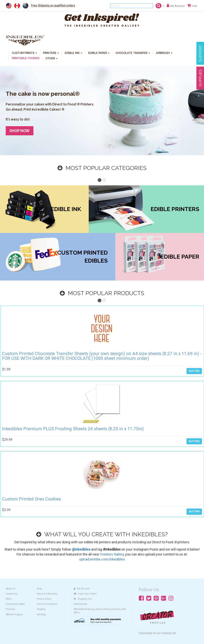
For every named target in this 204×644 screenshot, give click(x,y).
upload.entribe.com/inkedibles (102, 559)
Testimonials (81, 604)
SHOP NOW (20, 131)
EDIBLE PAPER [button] (99, 53)
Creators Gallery (112, 554)
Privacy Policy (44, 599)
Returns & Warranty (47, 594)
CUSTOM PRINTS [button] (24, 53)
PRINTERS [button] (51, 53)
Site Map (41, 615)
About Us (10, 589)
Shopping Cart (83, 599)
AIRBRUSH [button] (164, 53)
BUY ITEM (194, 371)
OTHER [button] (51, 58)
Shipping (41, 609)
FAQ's (9, 599)
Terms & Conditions (47, 604)
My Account (82, 589)
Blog (39, 589)
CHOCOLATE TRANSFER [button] (133, 53)
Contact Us (12, 594)
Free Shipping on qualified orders (53, 5)
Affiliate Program (14, 615)
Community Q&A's (15, 604)
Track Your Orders (85, 594)
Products (10, 609)
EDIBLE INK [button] (74, 53)
